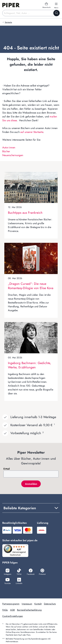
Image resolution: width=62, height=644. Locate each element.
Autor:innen (9, 147)
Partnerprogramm (11, 604)
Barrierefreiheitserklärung (29, 610)
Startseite (8, 22)
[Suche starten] (57, 13)
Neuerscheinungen (13, 155)
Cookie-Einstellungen (13, 616)
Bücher (6, 151)
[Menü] (27, 546)
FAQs (5, 610)
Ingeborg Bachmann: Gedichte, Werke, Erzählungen (29, 365)
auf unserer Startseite (32, 132)
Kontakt (38, 604)
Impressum (27, 604)
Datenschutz (50, 604)
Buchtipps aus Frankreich (25, 213)
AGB (12, 610)
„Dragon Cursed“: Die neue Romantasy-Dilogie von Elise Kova (31, 286)
